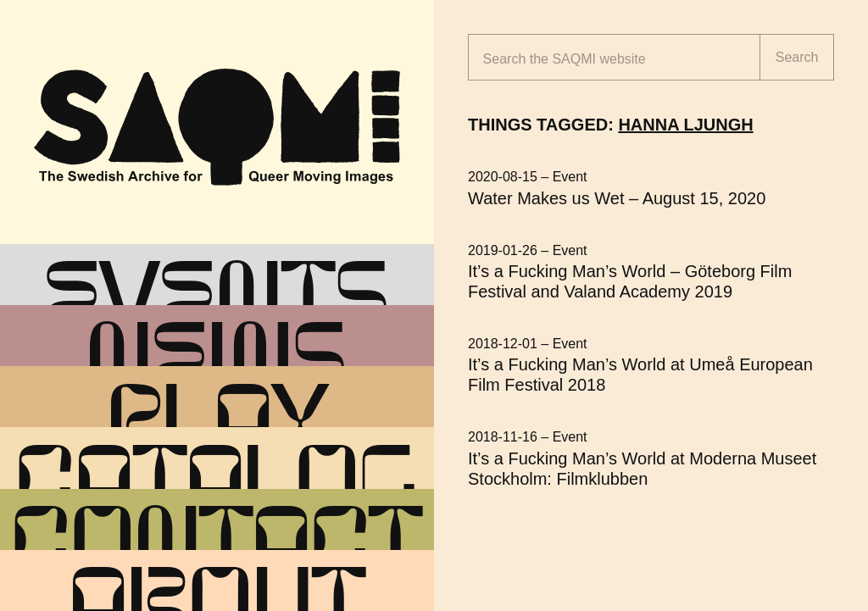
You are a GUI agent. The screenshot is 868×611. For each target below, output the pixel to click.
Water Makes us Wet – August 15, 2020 (617, 198)
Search (797, 57)
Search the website (565, 59)
